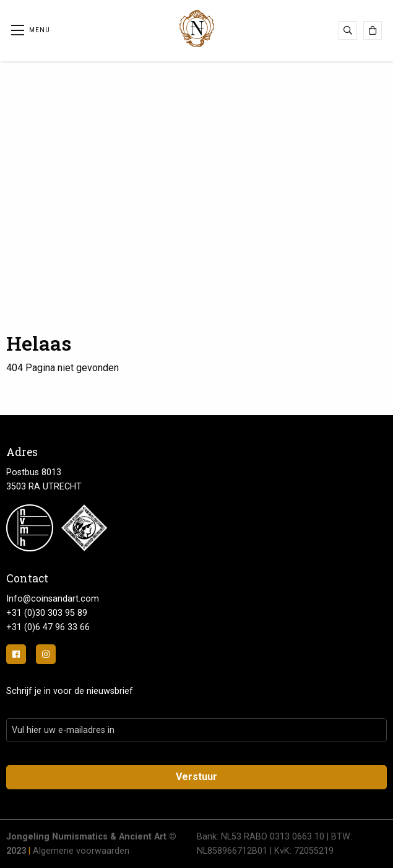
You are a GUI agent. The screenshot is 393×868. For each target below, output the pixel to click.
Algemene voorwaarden (81, 851)
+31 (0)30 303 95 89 (47, 613)
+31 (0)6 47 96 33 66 (48, 627)
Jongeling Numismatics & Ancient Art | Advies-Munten (197, 28)
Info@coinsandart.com (53, 599)
